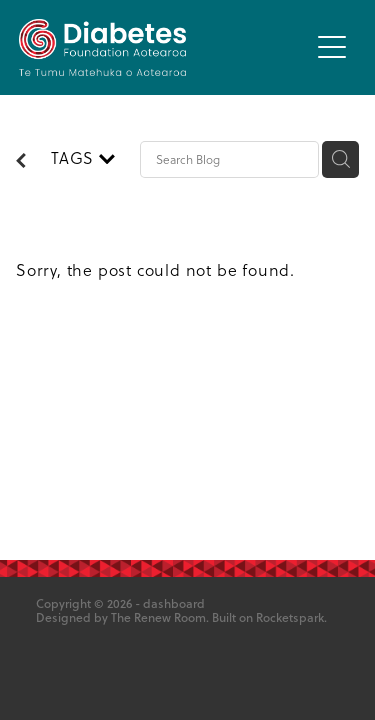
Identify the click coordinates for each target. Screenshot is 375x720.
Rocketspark (290, 617)
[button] (332, 47)
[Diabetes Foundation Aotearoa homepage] (164, 47)
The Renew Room (158, 617)
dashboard (174, 603)
